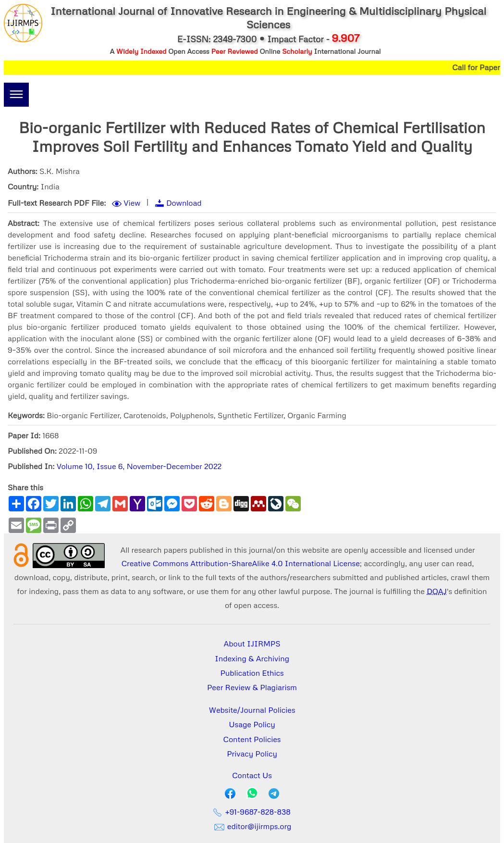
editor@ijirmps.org (252, 826)
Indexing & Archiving (252, 658)
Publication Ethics (252, 673)
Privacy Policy (252, 754)
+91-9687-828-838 (252, 812)
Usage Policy (252, 724)
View (132, 203)
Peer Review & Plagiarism (252, 687)
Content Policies (252, 739)
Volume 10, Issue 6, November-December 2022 (139, 466)
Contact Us (252, 775)
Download (184, 203)
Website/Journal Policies (252, 710)
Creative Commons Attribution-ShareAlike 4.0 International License (241, 563)
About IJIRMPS (252, 644)
